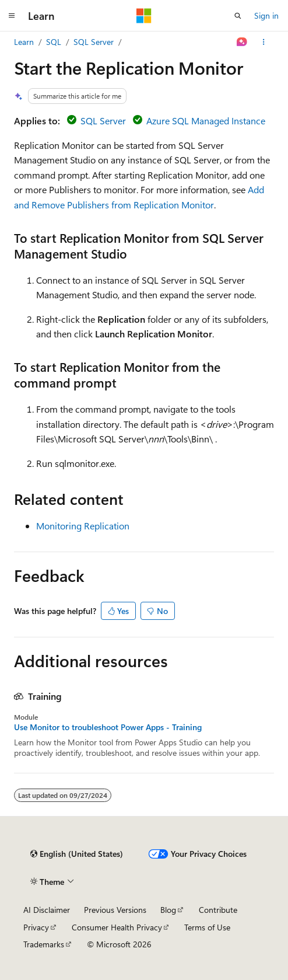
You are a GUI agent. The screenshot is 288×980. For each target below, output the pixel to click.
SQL (54, 42)
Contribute (218, 910)
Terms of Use (207, 927)
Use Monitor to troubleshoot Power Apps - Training (108, 727)
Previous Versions (115, 910)
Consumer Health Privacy (117, 927)
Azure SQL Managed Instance (206, 121)
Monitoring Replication (83, 526)
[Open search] (238, 16)
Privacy (36, 927)
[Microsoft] (144, 16)
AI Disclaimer (47, 910)
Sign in (266, 15)
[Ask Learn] (242, 42)
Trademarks (44, 944)
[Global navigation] (12, 16)
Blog (168, 910)
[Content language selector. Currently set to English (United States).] (77, 854)
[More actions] (264, 42)
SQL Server (94, 42)
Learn (24, 42)
